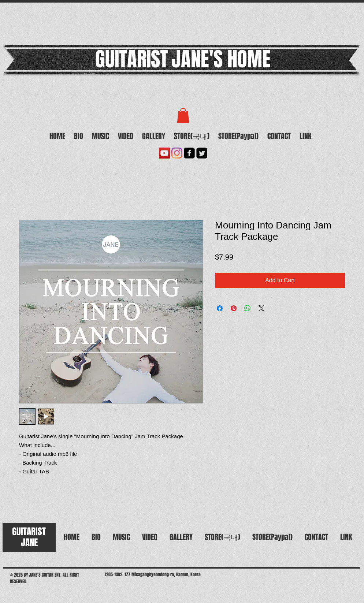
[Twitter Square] (202, 153)
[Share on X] (261, 308)
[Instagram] (177, 153)
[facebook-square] (189, 153)
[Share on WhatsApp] (248, 308)
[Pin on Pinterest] (234, 308)
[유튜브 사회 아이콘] (164, 153)
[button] (183, 116)
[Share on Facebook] (220, 308)
